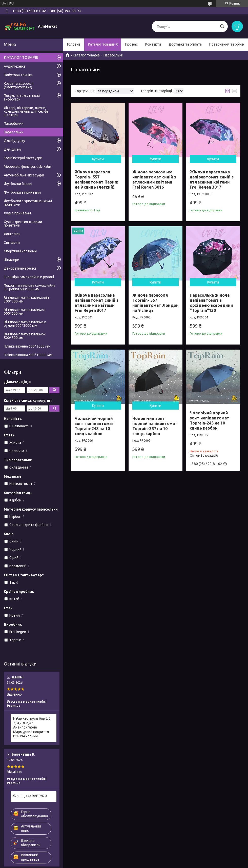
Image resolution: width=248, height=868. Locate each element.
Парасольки (14, 132)
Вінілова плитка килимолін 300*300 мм (26, 299)
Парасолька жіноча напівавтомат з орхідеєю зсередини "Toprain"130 (211, 303)
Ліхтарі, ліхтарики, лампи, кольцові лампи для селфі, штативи (26, 111)
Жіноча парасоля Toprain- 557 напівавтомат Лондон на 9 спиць (156, 303)
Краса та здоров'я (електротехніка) (19, 85)
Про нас (131, 44)
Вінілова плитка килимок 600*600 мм (25, 312)
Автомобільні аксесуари (24, 175)
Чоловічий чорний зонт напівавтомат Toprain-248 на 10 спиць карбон (94, 426)
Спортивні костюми (20, 251)
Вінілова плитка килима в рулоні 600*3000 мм (25, 324)
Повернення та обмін (227, 44)
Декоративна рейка (20, 268)
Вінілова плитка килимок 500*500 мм (25, 336)
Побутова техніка (18, 75)
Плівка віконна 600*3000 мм (27, 346)
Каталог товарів (101, 44)
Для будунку (14, 141)
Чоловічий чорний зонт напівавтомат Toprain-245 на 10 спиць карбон (210, 420)
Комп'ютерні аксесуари (23, 158)
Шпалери (12, 260)
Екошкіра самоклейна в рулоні (29, 277)
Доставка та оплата (185, 44)
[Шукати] (222, 26)
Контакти (153, 44)
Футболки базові (18, 184)
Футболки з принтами (22, 192)
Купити (98, 159)
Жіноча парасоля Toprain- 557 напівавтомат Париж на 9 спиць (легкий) (96, 179)
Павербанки (14, 124)
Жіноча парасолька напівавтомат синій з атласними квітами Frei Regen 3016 (154, 179)
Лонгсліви (12, 234)
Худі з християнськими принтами (23, 224)
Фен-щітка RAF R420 (30, 796)
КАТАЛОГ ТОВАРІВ (21, 57)
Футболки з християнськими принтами (28, 203)
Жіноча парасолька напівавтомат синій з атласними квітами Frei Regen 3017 (212, 179)
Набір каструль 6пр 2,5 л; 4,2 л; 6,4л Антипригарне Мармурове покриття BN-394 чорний (32, 727)
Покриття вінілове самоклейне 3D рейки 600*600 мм (30, 287)
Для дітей (12, 149)
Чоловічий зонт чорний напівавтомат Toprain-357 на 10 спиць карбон (155, 426)
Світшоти (12, 243)
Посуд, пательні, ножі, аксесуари (22, 97)
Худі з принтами (17, 213)
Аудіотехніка (15, 66)
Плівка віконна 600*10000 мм (28, 355)
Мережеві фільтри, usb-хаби (27, 167)
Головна (74, 44)
